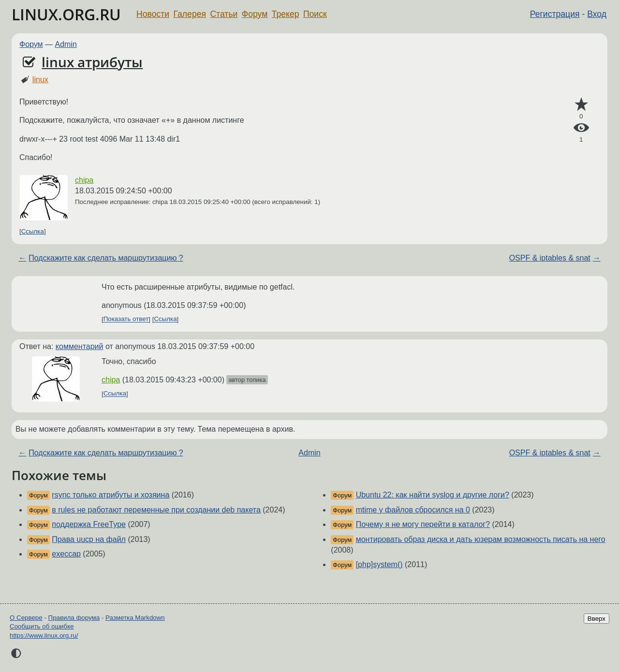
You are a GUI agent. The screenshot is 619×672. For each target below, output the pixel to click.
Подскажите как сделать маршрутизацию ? (106, 258)
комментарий (80, 346)
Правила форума (74, 618)
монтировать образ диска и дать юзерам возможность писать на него (481, 539)
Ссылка (33, 231)
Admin (66, 44)
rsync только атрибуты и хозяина (111, 495)
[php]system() (379, 564)
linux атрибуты (92, 62)
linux (40, 80)
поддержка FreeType (89, 524)
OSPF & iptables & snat (550, 258)
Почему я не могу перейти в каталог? (423, 524)
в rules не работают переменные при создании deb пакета (156, 510)
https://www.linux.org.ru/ (44, 635)
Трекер (286, 14)
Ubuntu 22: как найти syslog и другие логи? (433, 495)
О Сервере (26, 618)
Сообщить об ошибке (42, 626)
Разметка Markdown (135, 618)
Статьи (224, 14)
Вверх (597, 619)
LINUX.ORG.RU (66, 14)
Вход (597, 14)
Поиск (315, 14)
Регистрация (555, 14)
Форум (255, 14)
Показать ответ (126, 319)
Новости (153, 14)
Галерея (190, 14)
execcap (66, 554)
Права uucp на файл (89, 539)
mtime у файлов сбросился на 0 (413, 510)
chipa (84, 180)
